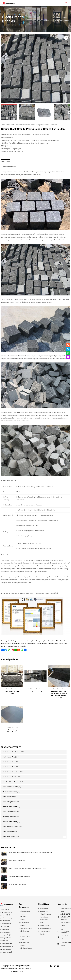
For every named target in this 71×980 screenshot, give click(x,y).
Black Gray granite (38, 645)
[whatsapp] (68, 353)
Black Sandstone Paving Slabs (49, 647)
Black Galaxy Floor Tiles (52, 645)
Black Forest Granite (9, 815)
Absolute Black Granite (11, 785)
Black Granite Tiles (9, 761)
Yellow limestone (45, 918)
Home (3, 128)
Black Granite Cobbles (10, 781)
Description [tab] (5, 165)
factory (14, 645)
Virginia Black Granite (10, 825)
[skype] (68, 349)
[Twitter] (55, 970)
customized (20, 645)
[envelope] (68, 357)
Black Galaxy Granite (9, 805)
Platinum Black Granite (10, 810)
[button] (66, 41)
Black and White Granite (11, 830)
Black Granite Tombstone (11, 776)
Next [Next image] (69, 116)
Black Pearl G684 (8, 835)
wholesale (28, 645)
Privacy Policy (18, 975)
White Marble (44, 912)
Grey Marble (44, 915)
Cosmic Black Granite (10, 795)
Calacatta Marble (45, 932)
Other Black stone (9, 840)
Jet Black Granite (8, 800)
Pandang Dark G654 (9, 820)
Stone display (44, 921)
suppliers (8, 645)
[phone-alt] (68, 345)
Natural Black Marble (17, 647)
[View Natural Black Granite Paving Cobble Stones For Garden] (9, 116)
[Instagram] (58, 970)
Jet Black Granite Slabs (32, 647)
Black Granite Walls (9, 771)
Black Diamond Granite (10, 791)
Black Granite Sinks (9, 766)
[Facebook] (51, 970)
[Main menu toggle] (67, 5)
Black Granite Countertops (11, 756)
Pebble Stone (44, 929)
